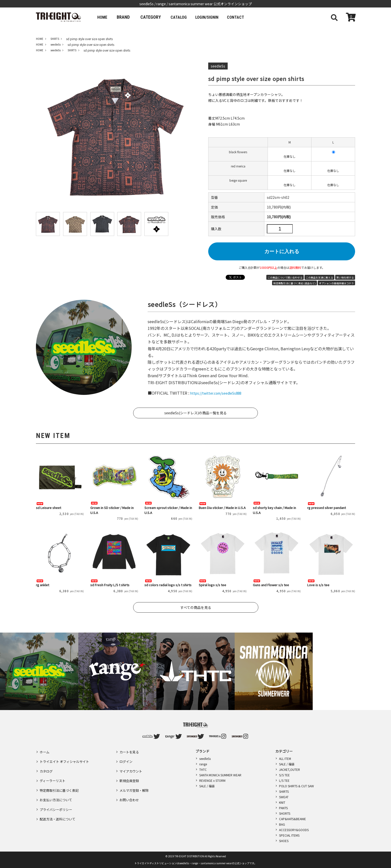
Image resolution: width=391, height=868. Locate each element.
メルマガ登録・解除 (135, 780)
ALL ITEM (285, 759)
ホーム (45, 751)
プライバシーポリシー (57, 794)
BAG (282, 824)
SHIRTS (284, 791)
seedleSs (205, 759)
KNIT (282, 802)
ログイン (126, 758)
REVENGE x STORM (212, 780)
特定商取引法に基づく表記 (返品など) (294, 283)
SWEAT (284, 797)
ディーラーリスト (53, 773)
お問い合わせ (130, 787)
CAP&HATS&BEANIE (293, 819)
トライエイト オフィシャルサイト (66, 758)
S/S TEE (284, 775)
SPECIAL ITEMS (289, 835)
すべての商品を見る (196, 607)
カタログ (47, 765)
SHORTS (285, 813)
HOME (104, 17)
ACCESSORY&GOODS (294, 830)
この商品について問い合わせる (285, 278)
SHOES (284, 841)
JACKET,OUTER (290, 769)
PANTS (283, 808)
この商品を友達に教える (319, 278)
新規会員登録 (130, 773)
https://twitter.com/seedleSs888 (221, 393)
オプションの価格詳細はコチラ (336, 283)
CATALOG (184, 17)
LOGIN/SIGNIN (217, 17)
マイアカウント (132, 765)
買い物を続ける (345, 278)
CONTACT (250, 17)
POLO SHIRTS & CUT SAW (296, 786)
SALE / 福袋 (207, 786)
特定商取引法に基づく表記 (61, 780)
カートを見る (130, 751)
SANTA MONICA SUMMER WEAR (220, 775)
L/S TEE (284, 780)
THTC (203, 769)
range (203, 764)
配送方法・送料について (59, 801)
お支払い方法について (57, 787)
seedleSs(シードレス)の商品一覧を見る (195, 413)
